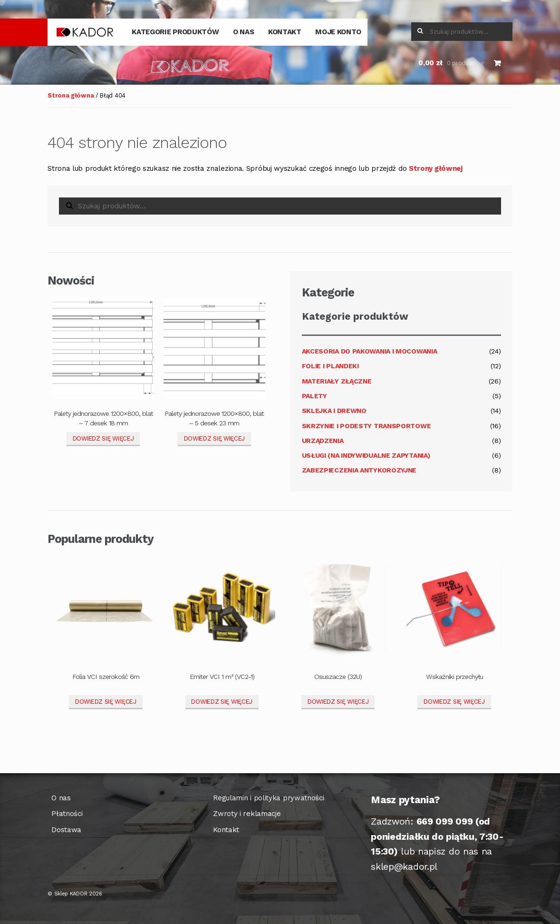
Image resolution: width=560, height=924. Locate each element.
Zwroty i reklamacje (247, 814)
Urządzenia (323, 441)
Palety (314, 396)
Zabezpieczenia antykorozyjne (359, 470)
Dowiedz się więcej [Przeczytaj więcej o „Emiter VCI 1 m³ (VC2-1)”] (222, 702)
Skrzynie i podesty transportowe (367, 426)
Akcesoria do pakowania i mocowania (370, 351)
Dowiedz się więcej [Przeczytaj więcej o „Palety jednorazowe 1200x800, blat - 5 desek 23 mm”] (215, 438)
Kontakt (285, 32)
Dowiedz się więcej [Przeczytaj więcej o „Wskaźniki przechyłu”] (454, 702)
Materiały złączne (337, 381)
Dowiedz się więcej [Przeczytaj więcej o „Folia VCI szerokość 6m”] (106, 702)
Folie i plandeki (330, 366)
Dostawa (66, 830)
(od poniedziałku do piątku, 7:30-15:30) (437, 836)
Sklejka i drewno (334, 411)
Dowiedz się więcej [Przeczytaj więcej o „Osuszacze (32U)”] (338, 702)
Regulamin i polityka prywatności (268, 798)
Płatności (67, 814)
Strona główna (71, 95)
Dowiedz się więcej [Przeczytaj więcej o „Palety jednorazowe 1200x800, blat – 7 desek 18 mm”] (103, 438)
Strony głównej (436, 168)
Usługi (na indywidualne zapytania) (366, 455)
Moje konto (338, 32)
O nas (244, 32)
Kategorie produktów (175, 32)
